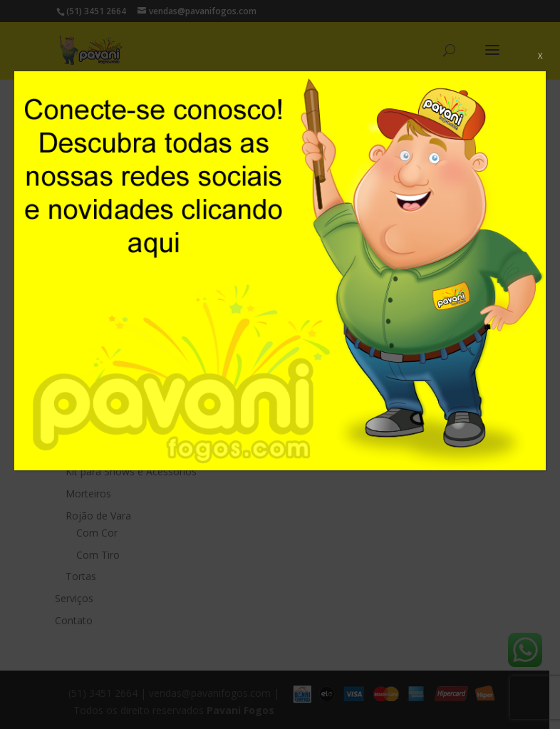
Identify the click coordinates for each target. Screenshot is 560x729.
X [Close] (540, 56)
